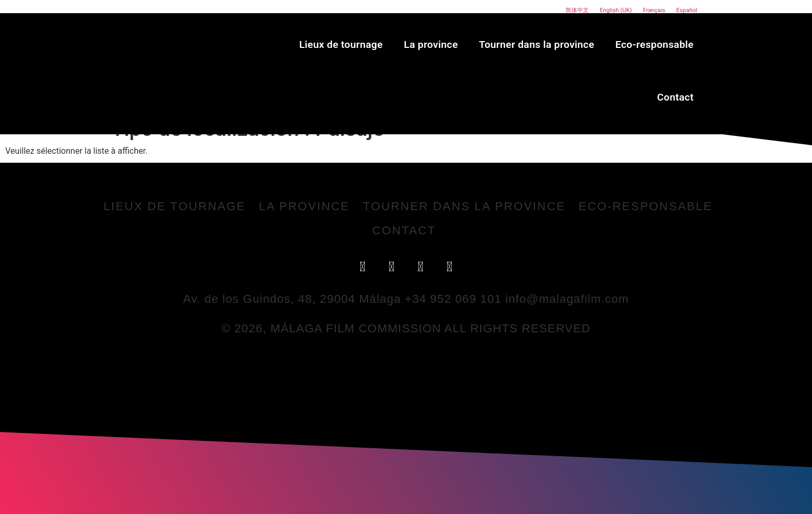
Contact (675, 97)
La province (431, 45)
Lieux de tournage (341, 45)
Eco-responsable (655, 45)
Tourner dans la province (537, 45)
